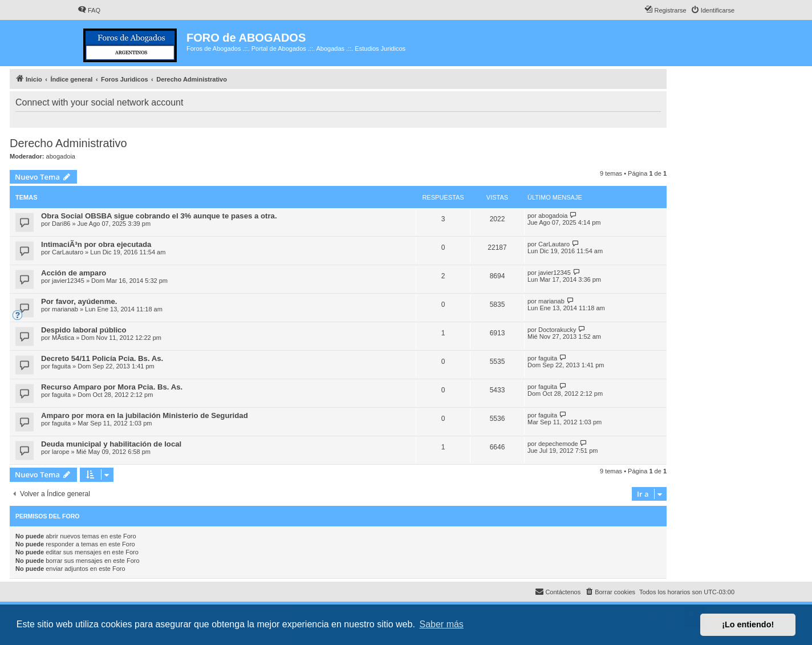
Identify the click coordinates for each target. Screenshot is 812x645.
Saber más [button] (442, 624)
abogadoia (61, 156)
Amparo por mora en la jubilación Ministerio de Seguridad (145, 415)
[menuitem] (89, 10)
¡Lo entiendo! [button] (748, 624)
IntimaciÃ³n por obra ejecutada (96, 244)
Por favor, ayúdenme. (79, 301)
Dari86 (61, 224)
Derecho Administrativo (68, 143)
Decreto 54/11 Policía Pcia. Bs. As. (102, 358)
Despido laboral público (84, 330)
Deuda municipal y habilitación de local (111, 444)
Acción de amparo (74, 273)
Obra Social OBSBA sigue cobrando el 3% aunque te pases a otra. (159, 216)
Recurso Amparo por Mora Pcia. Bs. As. (112, 387)
